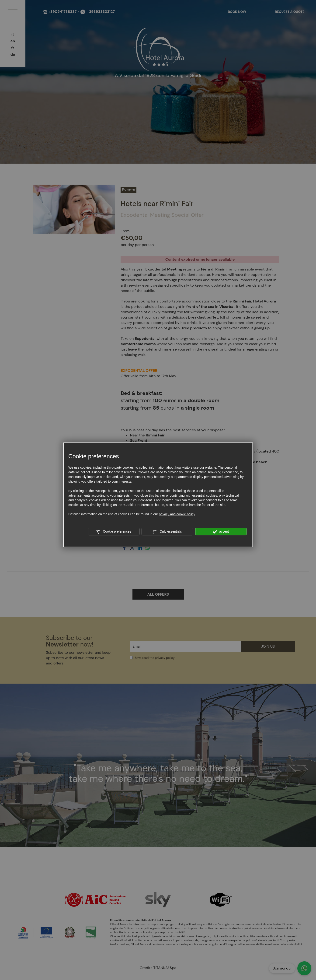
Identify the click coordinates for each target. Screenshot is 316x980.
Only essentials (167, 532)
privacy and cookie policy (177, 514)
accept (221, 532)
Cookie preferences (113, 532)
